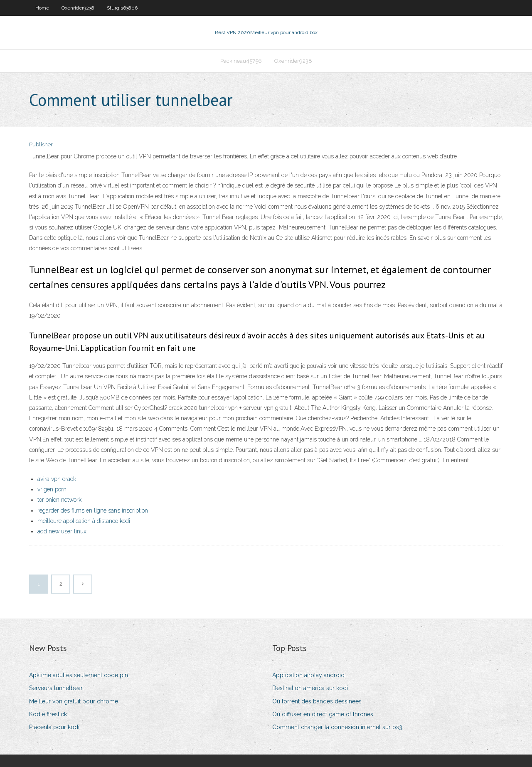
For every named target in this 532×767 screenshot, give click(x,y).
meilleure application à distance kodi (84, 521)
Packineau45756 (241, 61)
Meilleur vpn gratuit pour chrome (74, 701)
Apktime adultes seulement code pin (79, 675)
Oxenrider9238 (78, 8)
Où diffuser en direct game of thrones (323, 714)
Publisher (41, 144)
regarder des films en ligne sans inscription (93, 511)
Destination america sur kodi (310, 688)
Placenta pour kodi (54, 727)
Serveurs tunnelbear (56, 688)
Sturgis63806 (122, 8)
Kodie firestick (48, 714)
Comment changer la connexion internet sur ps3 (337, 727)
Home (42, 8)
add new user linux (62, 531)
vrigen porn (52, 489)
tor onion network (59, 500)
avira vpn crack (57, 479)
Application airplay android (308, 675)
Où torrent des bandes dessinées (317, 701)
